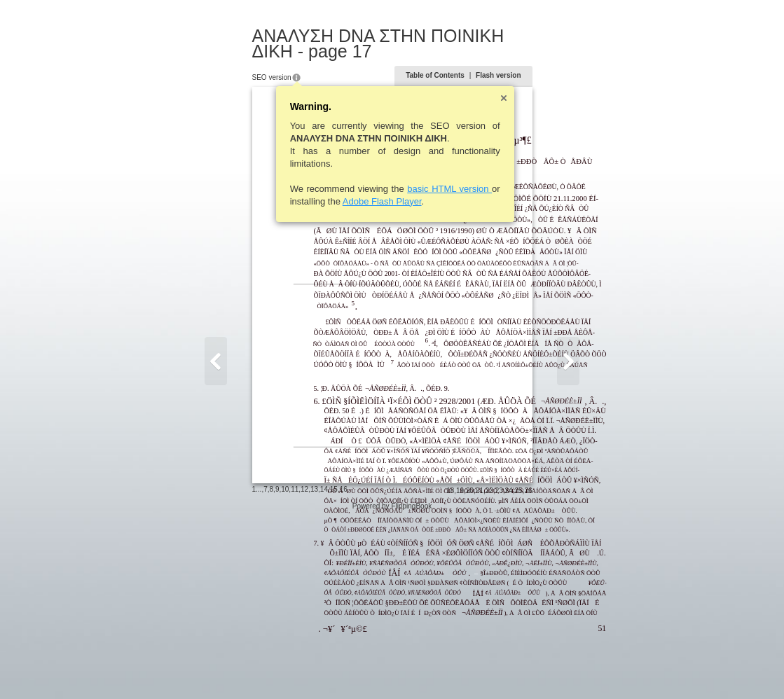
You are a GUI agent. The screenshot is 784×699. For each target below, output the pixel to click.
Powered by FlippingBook (392, 684)
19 (529, 669)
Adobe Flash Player (314, 186)
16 (275, 667)
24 (577, 669)
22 (557, 669)
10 (217, 667)
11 (227, 667)
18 (519, 669)
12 (236, 667)
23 (567, 669)
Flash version (567, 60)
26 (597, 669)
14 (255, 667)
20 (538, 669)
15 (265, 667)
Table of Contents (504, 60)
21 (548, 669)
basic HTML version (381, 173)
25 (587, 669)
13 (246, 667)
